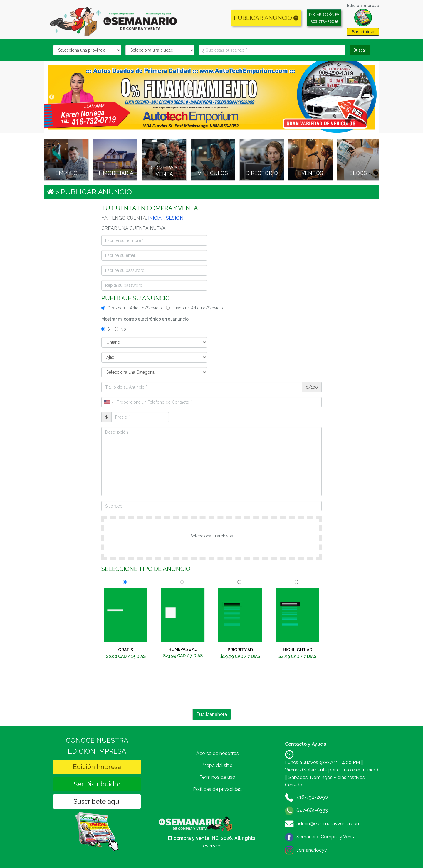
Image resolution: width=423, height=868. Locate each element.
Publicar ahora (212, 714)
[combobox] (108, 402)
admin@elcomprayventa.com (329, 824)
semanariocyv (312, 850)
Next (371, 97)
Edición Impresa (97, 767)
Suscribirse (363, 32)
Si (106, 329)
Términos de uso (217, 777)
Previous (52, 97)
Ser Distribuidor (97, 784)
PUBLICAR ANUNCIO (266, 18)
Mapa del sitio (218, 765)
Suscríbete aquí (97, 801)
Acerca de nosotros (218, 753)
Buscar (360, 50)
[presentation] (211, 689)
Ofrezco (132, 308)
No (120, 329)
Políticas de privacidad (217, 789)
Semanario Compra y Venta (326, 837)
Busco (194, 308)
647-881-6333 (312, 810)
